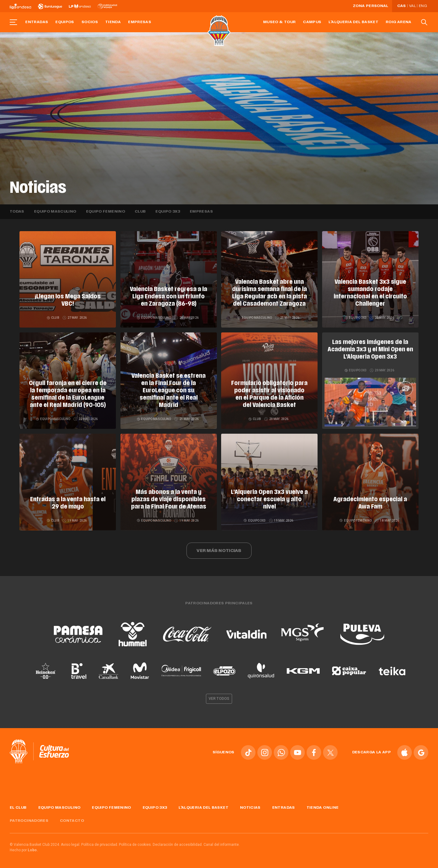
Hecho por (24, 850)
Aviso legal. (71, 845)
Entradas (37, 22)
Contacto (72, 821)
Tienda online (323, 808)
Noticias (250, 808)
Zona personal (371, 6)
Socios (90, 22)
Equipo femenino (106, 212)
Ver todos (219, 699)
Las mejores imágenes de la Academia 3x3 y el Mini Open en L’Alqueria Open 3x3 (370, 350)
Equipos (65, 22)
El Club (18, 808)
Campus (312, 22)
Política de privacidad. (100, 845)
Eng (423, 6)
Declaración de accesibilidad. (178, 845)
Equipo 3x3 (168, 212)
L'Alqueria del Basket (353, 22)
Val (412, 6)
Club (140, 212)
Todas (17, 212)
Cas (402, 6)
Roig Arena (399, 22)
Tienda (113, 22)
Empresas (140, 22)
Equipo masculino (55, 212)
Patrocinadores (29, 821)
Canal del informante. (222, 845)
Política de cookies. (135, 845)
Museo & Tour (279, 22)
